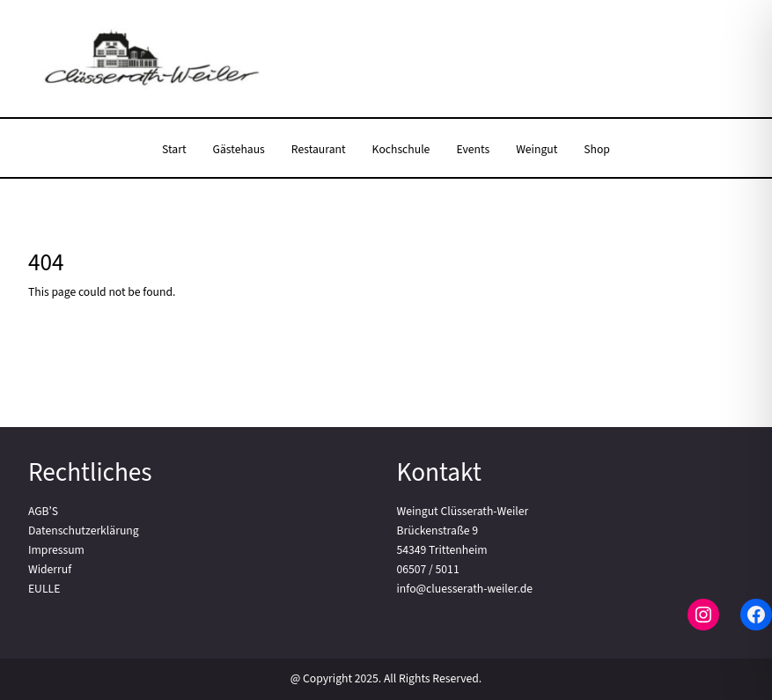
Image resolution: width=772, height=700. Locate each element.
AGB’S (43, 511)
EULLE (44, 589)
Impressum (56, 550)
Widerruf (50, 569)
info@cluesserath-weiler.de (465, 589)
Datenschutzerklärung (84, 531)
